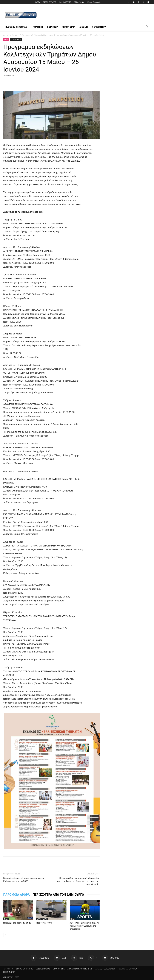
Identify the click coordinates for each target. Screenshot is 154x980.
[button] (147, 27)
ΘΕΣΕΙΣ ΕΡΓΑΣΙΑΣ (49, 2)
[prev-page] (5, 935)
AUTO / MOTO (42, 919)
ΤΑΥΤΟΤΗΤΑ (8, 969)
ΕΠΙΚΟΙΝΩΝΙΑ (79, 2)
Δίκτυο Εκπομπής (94, 2)
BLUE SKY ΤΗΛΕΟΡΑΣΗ (17, 27)
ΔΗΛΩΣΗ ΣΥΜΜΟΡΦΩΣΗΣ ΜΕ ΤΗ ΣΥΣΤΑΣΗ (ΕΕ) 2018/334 (91, 969)
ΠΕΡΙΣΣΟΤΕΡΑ (99, 27)
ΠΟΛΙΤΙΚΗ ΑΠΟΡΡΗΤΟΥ (128, 969)
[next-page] (10, 935)
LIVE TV (37, 2)
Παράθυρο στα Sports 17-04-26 (17, 923)
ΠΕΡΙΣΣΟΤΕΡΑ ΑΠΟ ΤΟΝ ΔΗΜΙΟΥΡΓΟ (58, 895)
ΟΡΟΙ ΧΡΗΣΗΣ (59, 969)
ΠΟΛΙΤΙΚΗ (38, 27)
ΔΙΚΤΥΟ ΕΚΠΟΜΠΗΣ (25, 969)
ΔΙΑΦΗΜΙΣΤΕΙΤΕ (65, 2)
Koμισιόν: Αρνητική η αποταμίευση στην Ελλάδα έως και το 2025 (24, 880)
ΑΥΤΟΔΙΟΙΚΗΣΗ (16, 39)
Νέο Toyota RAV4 (44, 923)
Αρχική (6, 35)
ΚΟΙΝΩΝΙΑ (53, 27)
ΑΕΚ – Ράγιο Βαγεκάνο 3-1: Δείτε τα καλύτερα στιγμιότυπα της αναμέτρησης (85, 926)
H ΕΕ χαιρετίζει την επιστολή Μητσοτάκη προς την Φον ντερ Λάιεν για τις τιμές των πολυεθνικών (78, 881)
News (14, 35)
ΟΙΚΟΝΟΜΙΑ (69, 27)
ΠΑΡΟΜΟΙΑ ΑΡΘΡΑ (16, 895)
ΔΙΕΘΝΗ (84, 27)
